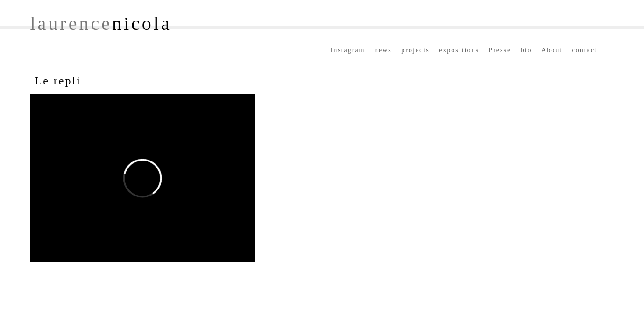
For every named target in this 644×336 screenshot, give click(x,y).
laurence (101, 24)
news (383, 50)
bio (526, 50)
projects (415, 50)
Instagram (348, 50)
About (552, 50)
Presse (500, 50)
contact (585, 50)
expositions (459, 50)
